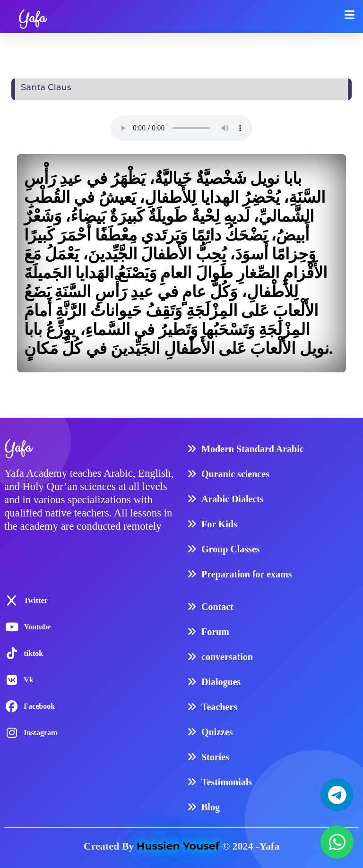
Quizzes (217, 732)
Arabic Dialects (233, 499)
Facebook (39, 706)
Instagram (40, 733)
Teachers (219, 707)
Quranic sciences (235, 474)
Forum (215, 632)
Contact (217, 607)
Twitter (35, 600)
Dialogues (221, 682)
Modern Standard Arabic (253, 449)
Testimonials (227, 782)
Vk (28, 680)
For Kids (219, 524)
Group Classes (231, 549)
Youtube (37, 627)
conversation (227, 657)
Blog (211, 807)
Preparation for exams (246, 574)
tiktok (33, 653)
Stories (215, 757)
